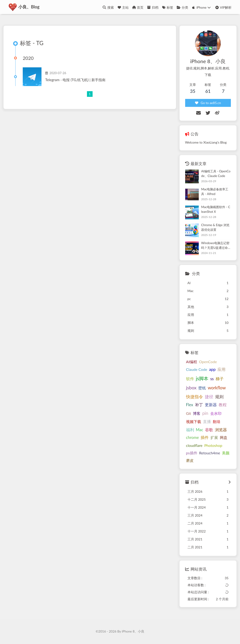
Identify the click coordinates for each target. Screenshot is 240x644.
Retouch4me (210, 453)
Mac (200, 430)
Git (189, 413)
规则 (219, 397)
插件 (205, 438)
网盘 (224, 438)
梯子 (220, 379)
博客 (197, 413)
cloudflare (194, 445)
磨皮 (190, 461)
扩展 (214, 438)
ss (212, 379)
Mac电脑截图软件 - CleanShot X (216, 210)
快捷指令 (195, 397)
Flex (190, 405)
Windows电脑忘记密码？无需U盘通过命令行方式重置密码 (215, 246)
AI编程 (192, 362)
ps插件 (192, 453)
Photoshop (213, 445)
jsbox (191, 388)
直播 (207, 421)
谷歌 (209, 430)
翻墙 (217, 421)
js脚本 (202, 378)
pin (205, 413)
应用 (221, 369)
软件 (190, 379)
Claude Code (197, 369)
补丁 (199, 405)
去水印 (216, 413)
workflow (217, 388)
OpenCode (208, 362)
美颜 (226, 453)
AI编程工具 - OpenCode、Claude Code (216, 174)
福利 (190, 430)
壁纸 (202, 388)
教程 (223, 405)
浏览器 (221, 430)
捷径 (209, 397)
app (212, 369)
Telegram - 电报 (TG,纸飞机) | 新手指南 (75, 80)
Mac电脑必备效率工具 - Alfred (215, 192)
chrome (193, 438)
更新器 (211, 405)
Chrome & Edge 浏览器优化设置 (215, 228)
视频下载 (194, 421)
